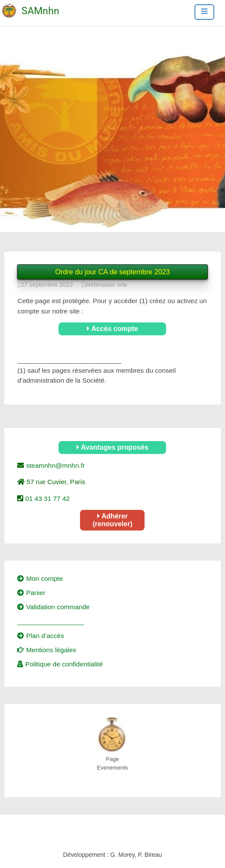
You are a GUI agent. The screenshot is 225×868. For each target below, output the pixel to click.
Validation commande (53, 607)
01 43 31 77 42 (46, 498)
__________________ (51, 621)
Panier (31, 593)
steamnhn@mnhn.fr (54, 465)
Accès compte (112, 329)
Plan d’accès (40, 636)
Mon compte (40, 578)
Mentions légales (47, 650)
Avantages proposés (112, 447)
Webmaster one (106, 285)
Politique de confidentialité (60, 664)
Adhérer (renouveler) (112, 520)
